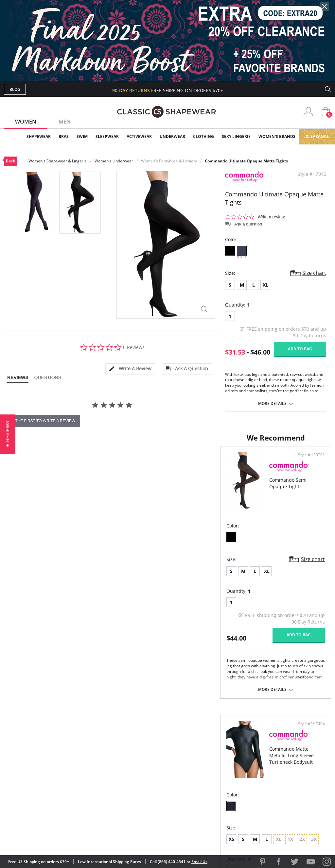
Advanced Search (136, 750)
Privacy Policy (218, 792)
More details (272, 404)
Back (10, 161)
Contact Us (129, 802)
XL (265, 285)
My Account (130, 760)
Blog (15, 89)
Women (26, 122)
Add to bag (300, 349)
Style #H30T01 (145, 461)
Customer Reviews (223, 760)
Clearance (317, 136)
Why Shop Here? (219, 750)
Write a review (271, 217)
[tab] (130, 369)
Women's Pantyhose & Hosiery (169, 161)
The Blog (211, 782)
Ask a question (248, 224)
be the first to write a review (42, 421)
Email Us (199, 862)
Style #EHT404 (309, 461)
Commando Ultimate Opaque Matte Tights (246, 161)
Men (65, 122)
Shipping (125, 782)
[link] (270, 825)
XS (180, 577)
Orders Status (132, 771)
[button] (8, 434)
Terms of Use (55, 838)
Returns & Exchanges (141, 792)
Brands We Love (220, 771)
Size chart (314, 273)
